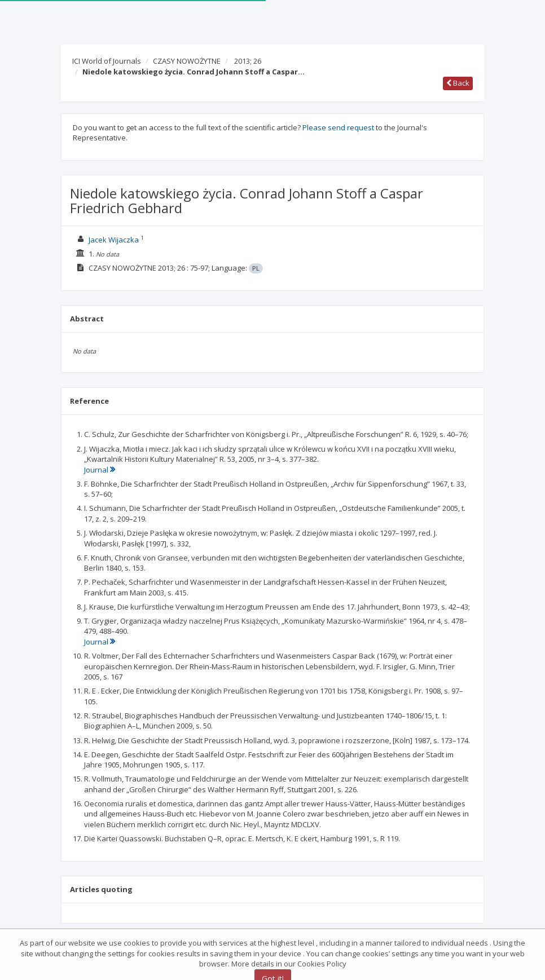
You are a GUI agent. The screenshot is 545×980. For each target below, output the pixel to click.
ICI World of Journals (107, 61)
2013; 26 (248, 61)
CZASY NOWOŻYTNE (187, 61)
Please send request (338, 127)
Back (458, 83)
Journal (100, 470)
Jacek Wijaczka (114, 240)
